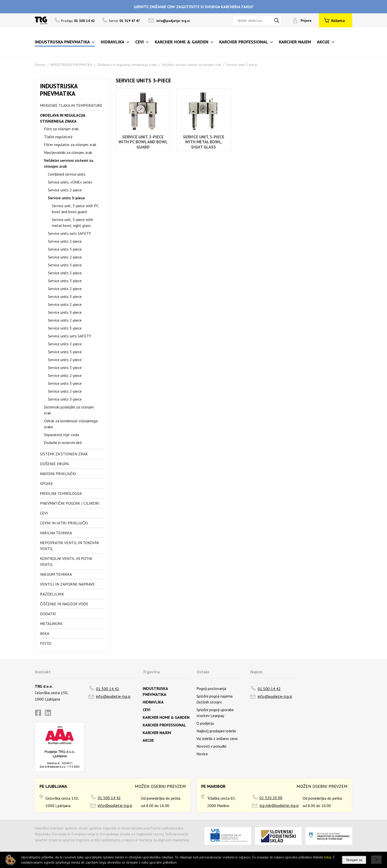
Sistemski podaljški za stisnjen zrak (69, 410)
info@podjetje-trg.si (173, 21)
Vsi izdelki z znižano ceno (217, 739)
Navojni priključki (58, 474)
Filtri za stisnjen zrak (61, 129)
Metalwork (51, 624)
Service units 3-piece (242, 65)
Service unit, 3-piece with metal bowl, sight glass (72, 222)
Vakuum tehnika (56, 574)
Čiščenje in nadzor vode (64, 604)
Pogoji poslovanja (211, 688)
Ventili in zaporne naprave (67, 584)
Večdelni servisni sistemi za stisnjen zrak (192, 65)
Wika (45, 633)
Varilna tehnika (56, 533)
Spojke (47, 483)
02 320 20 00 (271, 798)
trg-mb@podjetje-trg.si (279, 805)
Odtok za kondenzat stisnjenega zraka (71, 424)
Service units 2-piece (65, 190)
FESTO (46, 643)
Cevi (44, 513)
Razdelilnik (52, 594)
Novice (202, 754)
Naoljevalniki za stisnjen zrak (68, 152)
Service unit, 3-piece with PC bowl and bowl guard (75, 209)
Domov (40, 65)
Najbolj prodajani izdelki (216, 731)
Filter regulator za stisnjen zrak (70, 145)
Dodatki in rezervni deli (63, 443)
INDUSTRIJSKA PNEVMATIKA (71, 65)
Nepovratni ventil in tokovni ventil (69, 546)
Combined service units (67, 174)
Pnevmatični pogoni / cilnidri (70, 503)
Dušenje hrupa (54, 464)
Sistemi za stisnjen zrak (64, 454)
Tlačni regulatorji (58, 137)
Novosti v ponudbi (211, 746)
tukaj (328, 857)
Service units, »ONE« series (70, 182)
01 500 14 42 (107, 689)
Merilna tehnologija (61, 493)
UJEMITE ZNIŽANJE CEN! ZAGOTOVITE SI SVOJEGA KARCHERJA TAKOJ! (193, 7)
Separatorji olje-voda (61, 435)
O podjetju (205, 723)
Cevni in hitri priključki (64, 523)
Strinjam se (354, 860)
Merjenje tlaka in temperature (71, 105)
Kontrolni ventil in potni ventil (66, 561)
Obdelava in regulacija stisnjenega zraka (127, 65)
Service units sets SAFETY (69, 233)
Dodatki (48, 614)
